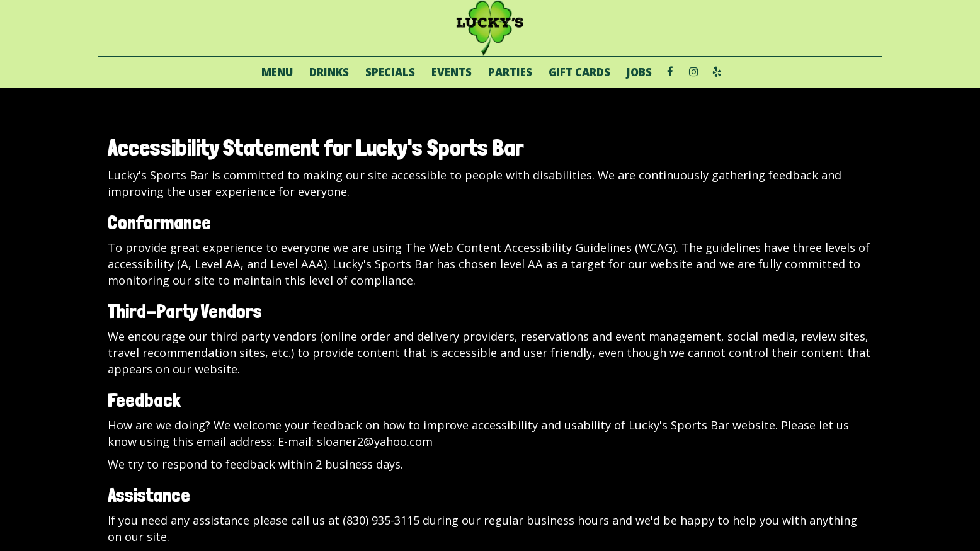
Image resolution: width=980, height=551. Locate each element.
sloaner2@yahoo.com (375, 441)
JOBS (639, 72)
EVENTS (452, 72)
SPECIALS (390, 72)
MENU (277, 72)
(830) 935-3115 (381, 520)
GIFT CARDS (579, 72)
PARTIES (510, 72)
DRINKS (329, 72)
